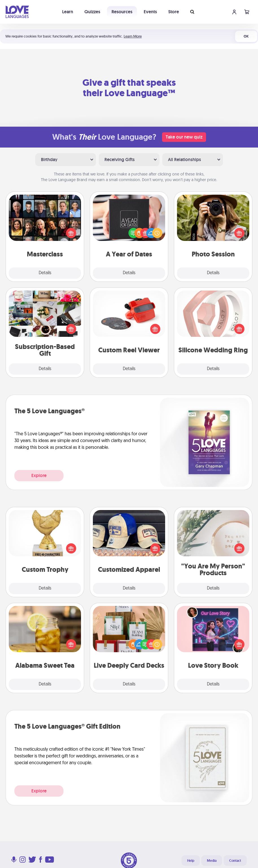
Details (45, 273)
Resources (122, 12)
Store (174, 12)
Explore (39, 475)
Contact (235, 861)
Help (191, 861)
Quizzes (92, 12)
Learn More (133, 36)
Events (150, 12)
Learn (68, 12)
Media (212, 861)
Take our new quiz (184, 137)
